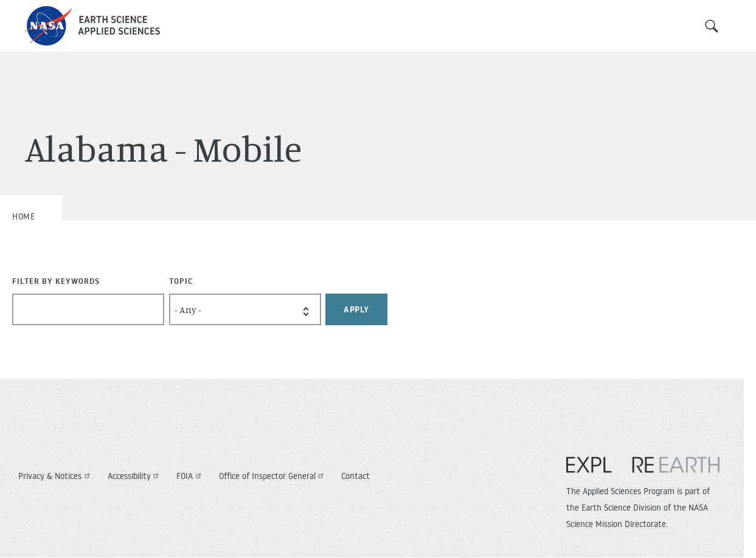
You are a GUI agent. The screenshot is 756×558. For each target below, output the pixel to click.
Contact (355, 476)
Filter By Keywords (56, 281)
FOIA (190, 476)
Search (712, 26)
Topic (181, 281)
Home (23, 216)
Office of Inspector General (273, 476)
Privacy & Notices (56, 476)
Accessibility (135, 476)
